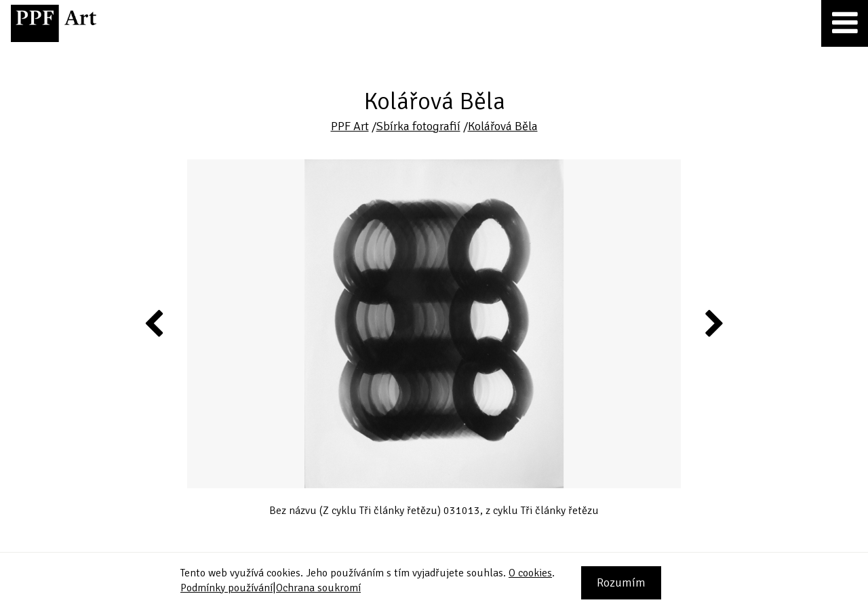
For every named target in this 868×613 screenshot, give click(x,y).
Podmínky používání (226, 588)
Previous (155, 323)
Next (713, 323)
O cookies (530, 573)
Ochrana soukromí (318, 588)
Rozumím (621, 582)
